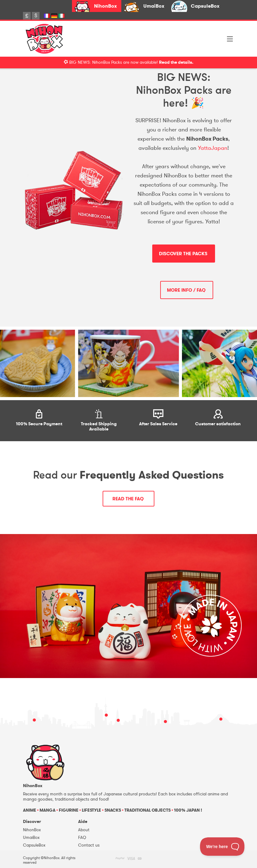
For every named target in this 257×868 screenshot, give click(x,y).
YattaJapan (213, 148)
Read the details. (176, 62)
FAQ (82, 838)
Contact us (89, 845)
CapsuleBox (205, 6)
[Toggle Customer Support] (222, 847)
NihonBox (105, 6)
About (84, 830)
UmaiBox (154, 6)
